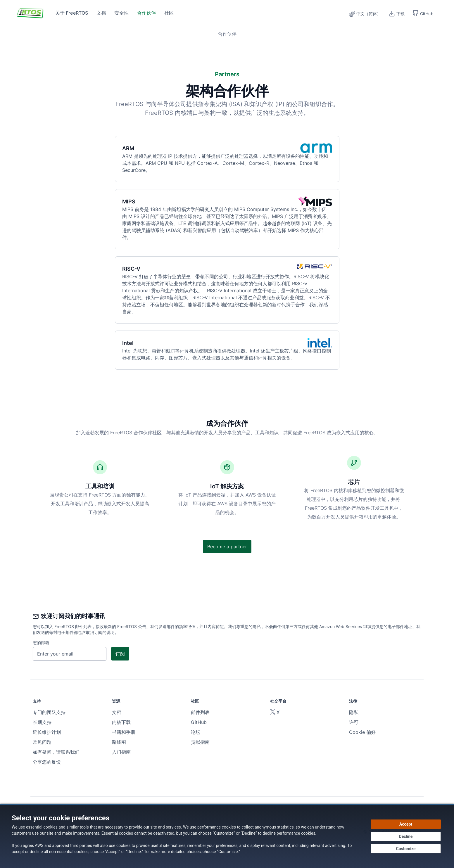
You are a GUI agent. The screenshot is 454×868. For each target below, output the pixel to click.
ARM (132, 148)
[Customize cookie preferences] (406, 849)
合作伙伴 (147, 13)
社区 (169, 13)
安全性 (121, 13)
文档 (101, 13)
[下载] (397, 13)
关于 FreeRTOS (72, 13)
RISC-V (135, 269)
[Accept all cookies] (406, 824)
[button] (423, 13)
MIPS (132, 202)
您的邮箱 (41, 643)
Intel (131, 343)
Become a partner (227, 547)
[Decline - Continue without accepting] (406, 836)
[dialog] (227, 836)
